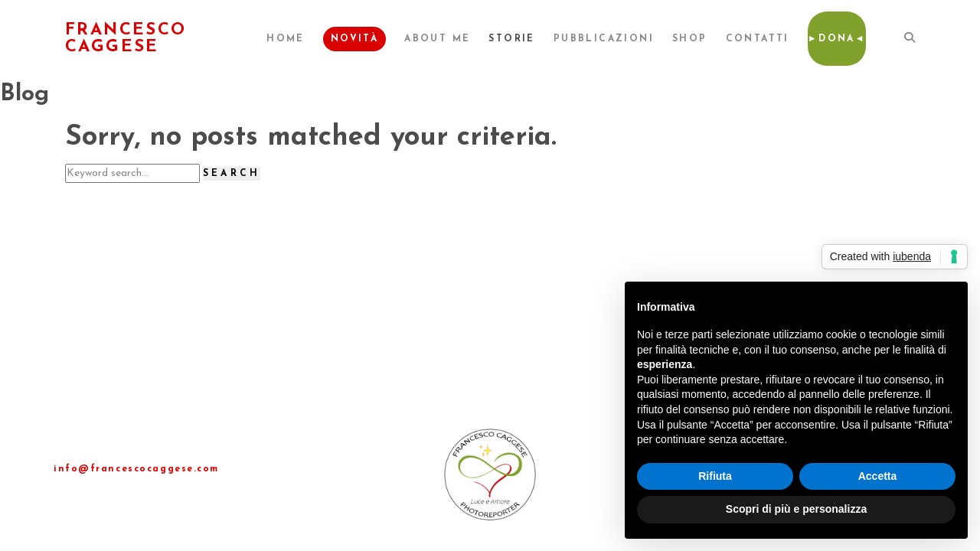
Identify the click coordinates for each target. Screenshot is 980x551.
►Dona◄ (837, 39)
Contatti (758, 39)
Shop (690, 39)
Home (286, 39)
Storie (511, 39)
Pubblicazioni (604, 39)
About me (437, 39)
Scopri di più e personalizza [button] (796, 509)
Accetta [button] (878, 476)
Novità (354, 39)
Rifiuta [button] (715, 476)
